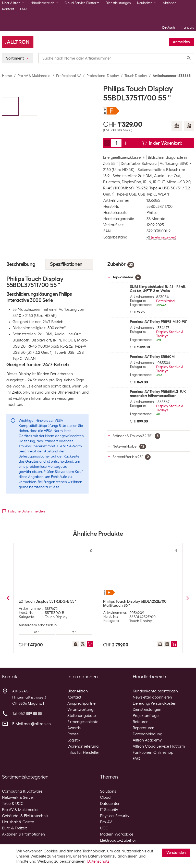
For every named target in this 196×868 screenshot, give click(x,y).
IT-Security (109, 810)
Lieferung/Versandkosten (155, 703)
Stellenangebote (82, 716)
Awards (74, 728)
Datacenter (110, 804)
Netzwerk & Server (18, 797)
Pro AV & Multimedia (34, 76)
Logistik (74, 740)
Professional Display (103, 76)
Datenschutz (98, 861)
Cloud (105, 797)
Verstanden (176, 853)
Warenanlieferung (83, 746)
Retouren (141, 722)
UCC (104, 828)
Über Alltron (78, 691)
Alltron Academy (147, 740)
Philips (152, 213)
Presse (73, 734)
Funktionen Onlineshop (153, 752)
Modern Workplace (117, 834)
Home (7, 76)
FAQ (23, 9)
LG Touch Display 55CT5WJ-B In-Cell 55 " (54, 602)
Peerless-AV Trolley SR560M (152, 357)
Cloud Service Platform (82, 3)
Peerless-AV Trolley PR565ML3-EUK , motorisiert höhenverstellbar (159, 394)
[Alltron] (18, 42)
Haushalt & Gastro (18, 822)
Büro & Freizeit (14, 828)
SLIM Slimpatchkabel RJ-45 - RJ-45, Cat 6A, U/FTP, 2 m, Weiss (158, 289)
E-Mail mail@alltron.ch (32, 724)
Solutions (108, 791)
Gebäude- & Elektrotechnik (25, 816)
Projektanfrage (146, 716)
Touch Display (136, 76)
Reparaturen (144, 728)
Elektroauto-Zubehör (118, 840)
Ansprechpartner (82, 703)
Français (187, 27)
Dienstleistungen (118, 3)
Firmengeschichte (83, 722)
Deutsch (168, 27)
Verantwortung (80, 710)
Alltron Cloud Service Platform (159, 746)
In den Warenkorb (162, 143)
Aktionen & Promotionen (23, 834)
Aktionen (170, 3)
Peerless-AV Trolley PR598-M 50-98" (159, 322)
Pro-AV (106, 822)
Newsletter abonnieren (152, 697)
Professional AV (69, 76)
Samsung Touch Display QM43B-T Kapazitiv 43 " (133, 603)
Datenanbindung (148, 734)
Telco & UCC (13, 804)
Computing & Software (22, 791)
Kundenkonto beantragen (155, 691)
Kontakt (8, 9)
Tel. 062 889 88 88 (27, 714)
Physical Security (115, 816)
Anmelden (181, 42)
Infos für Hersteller (83, 752)
